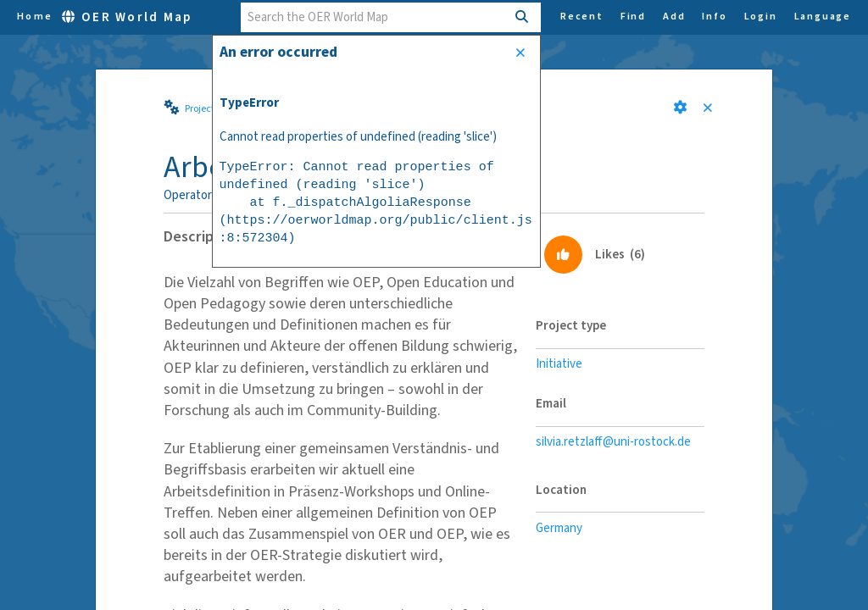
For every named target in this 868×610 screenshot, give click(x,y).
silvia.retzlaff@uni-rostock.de (613, 442)
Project (200, 109)
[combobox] (373, 17)
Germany (559, 528)
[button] (680, 107)
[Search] (523, 17)
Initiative (559, 364)
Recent (582, 17)
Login (761, 17)
